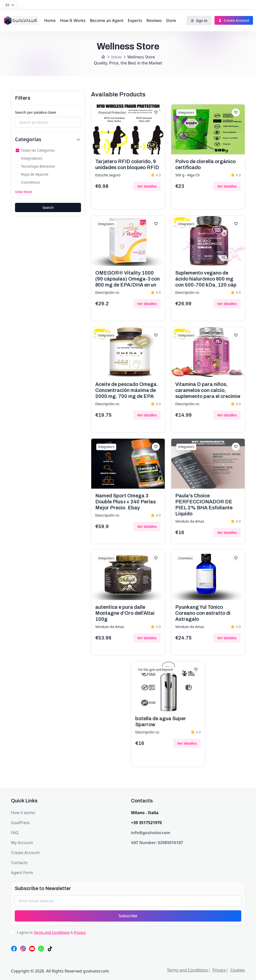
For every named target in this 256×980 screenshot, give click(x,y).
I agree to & (51, 932)
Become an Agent (107, 20)
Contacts (19, 863)
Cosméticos (30, 182)
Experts (135, 20)
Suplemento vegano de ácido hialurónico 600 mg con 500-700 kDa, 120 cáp (206, 279)
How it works (23, 813)
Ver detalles (147, 186)
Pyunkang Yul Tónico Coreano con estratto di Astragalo (203, 613)
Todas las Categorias (38, 150)
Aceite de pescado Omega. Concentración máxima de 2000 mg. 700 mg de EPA (127, 390)
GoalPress (20, 823)
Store (171, 20)
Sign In (199, 21)
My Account (22, 843)
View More (24, 192)
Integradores (32, 158)
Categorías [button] (28, 139)
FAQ (15, 833)
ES (7, 5)
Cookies (238, 970)
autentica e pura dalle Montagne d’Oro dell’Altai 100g (125, 613)
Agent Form (22, 873)
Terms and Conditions (52, 932)
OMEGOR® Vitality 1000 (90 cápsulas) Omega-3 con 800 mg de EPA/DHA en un (127, 279)
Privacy (80, 932)
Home (50, 20)
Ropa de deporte (35, 174)
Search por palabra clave (35, 112)
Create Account (234, 20)
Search (48, 207)
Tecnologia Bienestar (38, 166)
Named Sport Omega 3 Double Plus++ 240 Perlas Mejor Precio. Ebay (125, 502)
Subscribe (128, 916)
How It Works (73, 20)
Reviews (154, 20)
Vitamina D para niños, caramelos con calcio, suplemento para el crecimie (208, 390)
